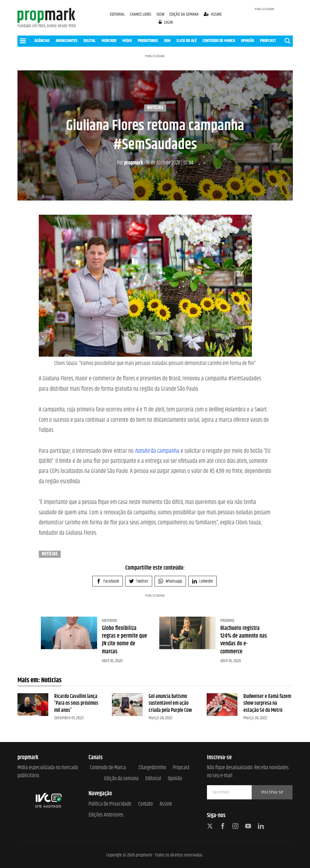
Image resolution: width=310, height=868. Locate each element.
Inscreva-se (272, 792)
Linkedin (203, 581)
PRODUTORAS (148, 41)
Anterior (109, 621)
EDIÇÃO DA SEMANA (184, 14)
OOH (167, 41)
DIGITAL (90, 41)
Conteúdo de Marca (108, 768)
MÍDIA (127, 41)
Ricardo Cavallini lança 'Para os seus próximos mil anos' (76, 703)
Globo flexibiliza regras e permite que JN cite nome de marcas (125, 640)
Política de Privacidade (110, 804)
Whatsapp (170, 581)
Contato (146, 804)
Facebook (108, 581)
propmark (130, 163)
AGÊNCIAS (42, 41)
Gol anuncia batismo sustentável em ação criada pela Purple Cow (170, 703)
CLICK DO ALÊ (187, 41)
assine (213, 14)
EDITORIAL (117, 14)
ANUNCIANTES (67, 41)
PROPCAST (268, 41)
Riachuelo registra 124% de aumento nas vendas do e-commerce (244, 640)
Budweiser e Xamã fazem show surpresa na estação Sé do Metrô (267, 703)
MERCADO (109, 41)
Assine (166, 804)
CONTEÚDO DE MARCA (219, 41)
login (166, 22)
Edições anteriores (106, 815)
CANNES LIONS (141, 14)
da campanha (157, 451)
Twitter (139, 581)
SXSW (161, 14)
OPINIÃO (248, 41)
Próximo (227, 621)
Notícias (155, 108)
